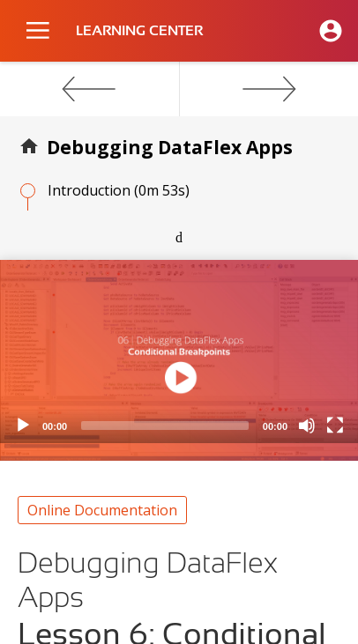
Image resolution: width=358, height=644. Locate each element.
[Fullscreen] (335, 426)
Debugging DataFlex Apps (170, 147)
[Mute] (307, 426)
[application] (179, 352)
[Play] (23, 426)
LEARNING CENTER (139, 31)
